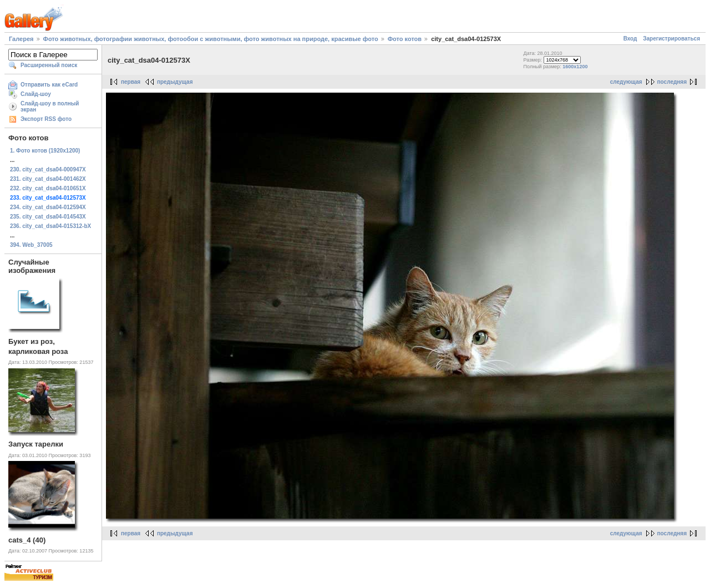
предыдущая (175, 82)
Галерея (21, 39)
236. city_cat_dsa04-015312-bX (50, 226)
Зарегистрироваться (671, 39)
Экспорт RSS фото (46, 119)
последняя (672, 82)
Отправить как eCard (49, 85)
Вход (630, 39)
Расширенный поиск (49, 65)
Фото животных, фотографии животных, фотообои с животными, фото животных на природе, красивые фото (211, 39)
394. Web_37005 (31, 245)
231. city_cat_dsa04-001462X (48, 179)
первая (131, 82)
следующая (626, 82)
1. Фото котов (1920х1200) (45, 151)
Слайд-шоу (36, 94)
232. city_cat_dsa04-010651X (48, 188)
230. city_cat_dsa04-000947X (48, 169)
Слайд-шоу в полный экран (50, 107)
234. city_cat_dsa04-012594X (48, 207)
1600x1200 (575, 67)
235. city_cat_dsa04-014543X (48, 217)
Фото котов (405, 39)
